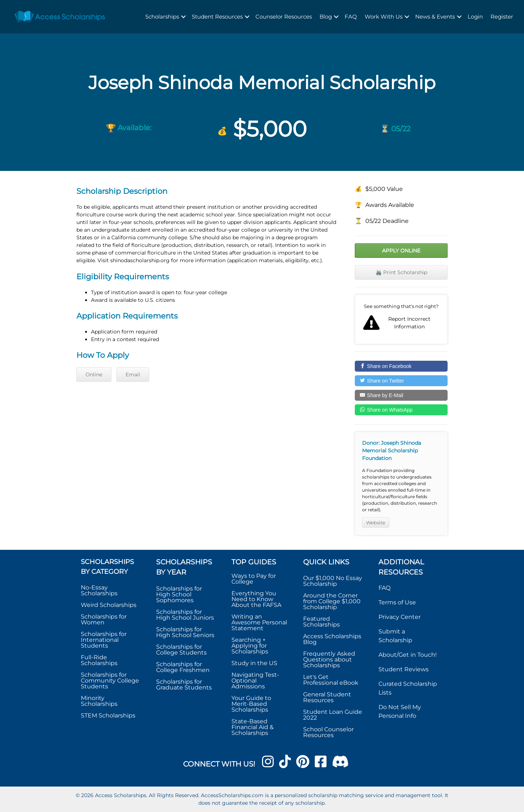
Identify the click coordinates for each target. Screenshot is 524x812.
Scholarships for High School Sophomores (179, 594)
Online (94, 375)
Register (502, 17)
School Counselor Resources (328, 732)
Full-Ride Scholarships (99, 660)
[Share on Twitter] (401, 381)
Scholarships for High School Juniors (185, 615)
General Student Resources (327, 697)
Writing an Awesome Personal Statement (259, 622)
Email (133, 375)
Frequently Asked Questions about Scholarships (329, 659)
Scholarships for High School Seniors (185, 632)
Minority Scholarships (99, 701)
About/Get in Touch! (408, 655)
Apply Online (401, 251)
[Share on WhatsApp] (401, 410)
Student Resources (217, 17)
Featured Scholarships (322, 622)
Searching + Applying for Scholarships (250, 646)
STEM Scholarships (108, 715)
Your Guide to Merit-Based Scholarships (251, 704)
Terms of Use (397, 602)
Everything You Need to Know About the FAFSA (256, 599)
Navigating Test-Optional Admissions (255, 681)
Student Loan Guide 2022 (333, 715)
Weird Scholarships (109, 605)
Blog (326, 17)
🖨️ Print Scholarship (401, 272)
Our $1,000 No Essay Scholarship (333, 581)
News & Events (435, 17)
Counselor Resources (284, 17)
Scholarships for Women (104, 619)
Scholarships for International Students (104, 640)
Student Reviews (404, 669)
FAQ (351, 17)
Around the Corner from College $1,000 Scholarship (332, 601)
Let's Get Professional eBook (331, 680)
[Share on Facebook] (401, 366)
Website (376, 523)
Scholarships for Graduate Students (184, 685)
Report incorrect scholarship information (401, 319)
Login (475, 17)
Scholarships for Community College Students (110, 681)
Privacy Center (400, 617)
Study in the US (254, 663)
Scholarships (162, 17)
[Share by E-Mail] (401, 395)
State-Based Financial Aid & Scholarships (253, 727)
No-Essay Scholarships (99, 590)
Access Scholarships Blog (332, 639)
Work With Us (384, 17)
